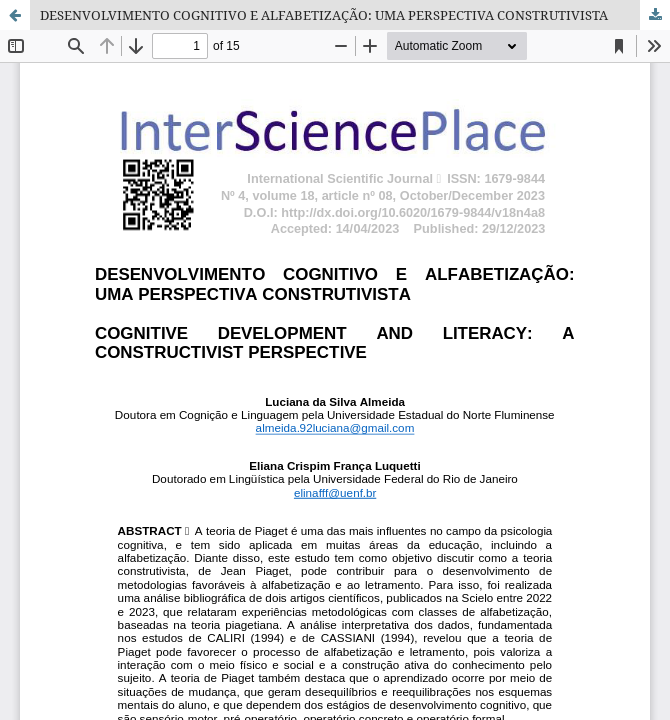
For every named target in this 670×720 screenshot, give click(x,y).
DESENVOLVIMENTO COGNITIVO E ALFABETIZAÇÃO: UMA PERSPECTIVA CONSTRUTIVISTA (324, 15)
